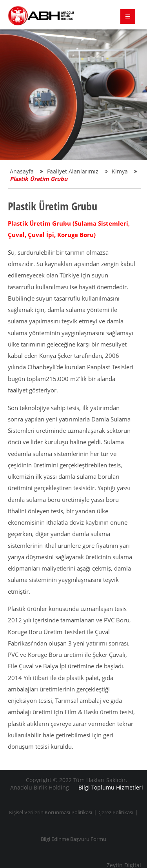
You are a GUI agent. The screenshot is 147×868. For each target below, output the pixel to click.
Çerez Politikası (116, 812)
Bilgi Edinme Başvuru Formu (73, 839)
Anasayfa (26, 171)
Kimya (124, 171)
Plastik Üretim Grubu (39, 179)
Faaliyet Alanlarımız (77, 171)
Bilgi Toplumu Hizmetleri (111, 787)
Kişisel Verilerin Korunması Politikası (51, 812)
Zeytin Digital (124, 865)
